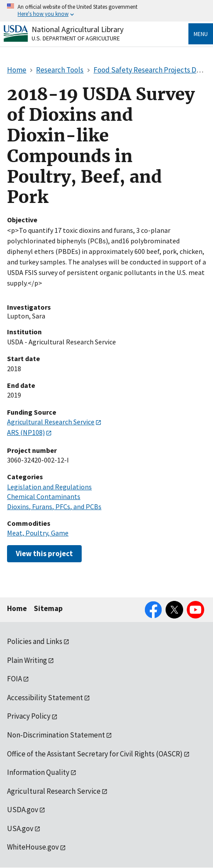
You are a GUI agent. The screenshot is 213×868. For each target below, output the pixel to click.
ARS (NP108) (26, 432)
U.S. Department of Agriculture (76, 38)
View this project (44, 553)
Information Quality (38, 772)
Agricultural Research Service (51, 422)
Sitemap (48, 608)
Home (17, 608)
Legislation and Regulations (49, 487)
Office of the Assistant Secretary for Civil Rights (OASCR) (95, 754)
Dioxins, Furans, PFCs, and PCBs (54, 506)
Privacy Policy (29, 716)
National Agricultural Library (78, 29)
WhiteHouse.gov (33, 847)
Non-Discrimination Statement (56, 735)
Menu (201, 34)
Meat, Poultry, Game (38, 533)
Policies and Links (35, 641)
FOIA (14, 679)
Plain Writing (27, 660)
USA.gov (20, 828)
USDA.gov (23, 810)
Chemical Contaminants (44, 496)
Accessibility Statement (45, 698)
